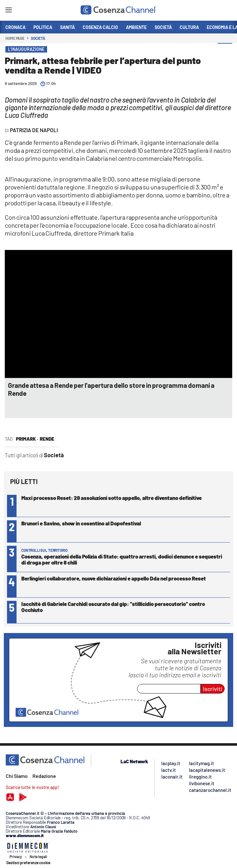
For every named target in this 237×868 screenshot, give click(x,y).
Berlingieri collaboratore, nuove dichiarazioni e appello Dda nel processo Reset (114, 578)
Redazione (44, 776)
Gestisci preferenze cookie (28, 863)
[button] (225, 51)
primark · (27, 439)
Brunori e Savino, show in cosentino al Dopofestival (81, 523)
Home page (15, 38)
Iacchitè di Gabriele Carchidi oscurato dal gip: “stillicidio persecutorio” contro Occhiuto (113, 607)
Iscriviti (213, 689)
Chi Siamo (17, 776)
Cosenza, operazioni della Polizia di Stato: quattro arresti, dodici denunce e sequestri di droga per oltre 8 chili (122, 559)
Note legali (38, 857)
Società (38, 38)
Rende (47, 439)
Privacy (16, 857)
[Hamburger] (8, 11)
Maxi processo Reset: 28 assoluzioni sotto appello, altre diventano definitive (112, 498)
